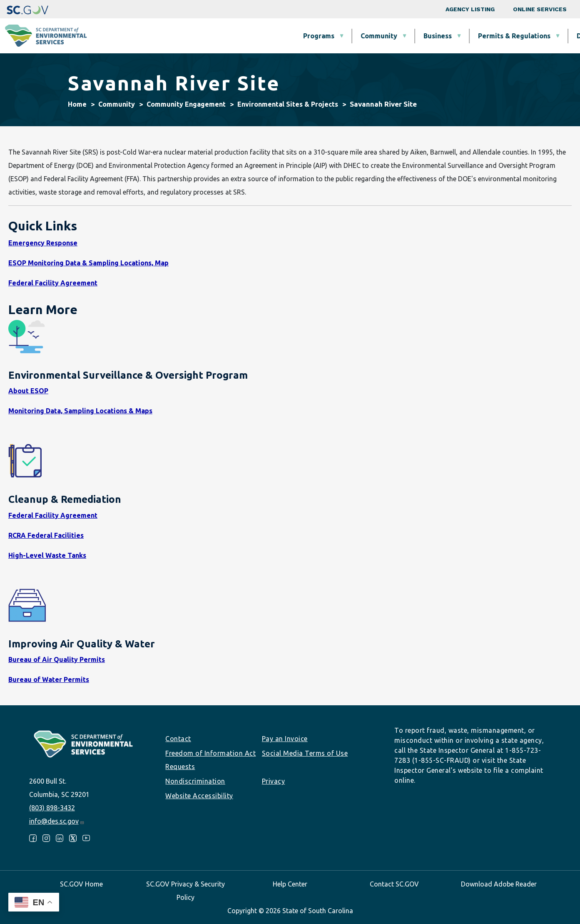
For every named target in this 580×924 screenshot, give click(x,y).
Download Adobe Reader (499, 884)
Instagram (46, 838)
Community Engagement (186, 104)
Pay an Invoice (285, 739)
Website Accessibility (199, 796)
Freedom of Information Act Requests (210, 760)
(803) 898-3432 (52, 808)
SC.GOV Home (81, 884)
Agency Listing (470, 9)
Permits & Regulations (373, 36)
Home (77, 104)
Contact (178, 739)
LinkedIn (60, 838)
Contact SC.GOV (394, 884)
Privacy (274, 781)
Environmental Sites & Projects (288, 104)
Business (296, 36)
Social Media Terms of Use (305, 753)
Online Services (540, 9)
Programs (178, 36)
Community (238, 36)
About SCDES (525, 36)
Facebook (33, 838)
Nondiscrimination (195, 781)
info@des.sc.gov (57, 821)
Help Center (290, 884)
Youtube (86, 838)
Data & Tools (456, 36)
